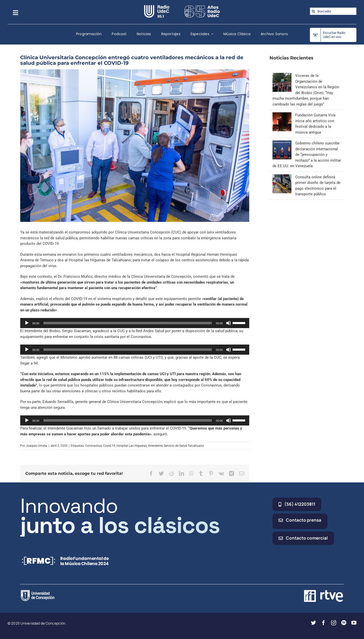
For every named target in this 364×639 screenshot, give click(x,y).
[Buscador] (333, 11)
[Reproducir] (27, 323)
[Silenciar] (229, 323)
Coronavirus (94, 446)
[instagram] (334, 623)
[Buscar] (314, 11)
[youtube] (354, 623)
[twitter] (313, 623)
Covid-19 (109, 446)
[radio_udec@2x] (157, 7)
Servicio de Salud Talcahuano (184, 446)
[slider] (128, 323)
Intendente (155, 446)
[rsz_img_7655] (135, 146)
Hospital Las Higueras (132, 446)
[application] (135, 323)
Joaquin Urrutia (37, 446)
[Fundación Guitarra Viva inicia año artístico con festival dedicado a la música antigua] (282, 115)
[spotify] (344, 623)
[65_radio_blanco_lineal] (202, 7)
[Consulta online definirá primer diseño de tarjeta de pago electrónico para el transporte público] (282, 177)
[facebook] (324, 623)
